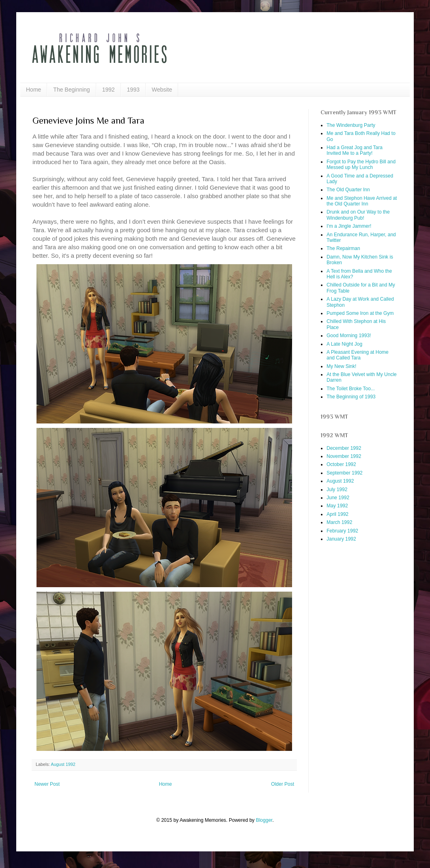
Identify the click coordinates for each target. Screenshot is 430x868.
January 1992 (341, 539)
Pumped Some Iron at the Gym (360, 313)
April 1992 (338, 514)
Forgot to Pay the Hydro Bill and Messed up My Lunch (361, 165)
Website (162, 90)
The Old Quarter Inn (348, 190)
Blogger (264, 820)
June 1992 (338, 498)
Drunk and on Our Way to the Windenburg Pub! (358, 215)
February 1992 (342, 531)
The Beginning (71, 90)
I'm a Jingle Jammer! (349, 226)
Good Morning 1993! (349, 336)
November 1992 (344, 456)
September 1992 (345, 473)
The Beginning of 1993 (351, 397)
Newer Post (47, 784)
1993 (133, 90)
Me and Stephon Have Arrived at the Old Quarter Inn (362, 201)
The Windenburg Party (351, 125)
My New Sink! (341, 366)
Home (33, 90)
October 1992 (341, 464)
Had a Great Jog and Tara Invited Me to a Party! (355, 150)
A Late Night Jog (344, 344)
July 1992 (337, 490)
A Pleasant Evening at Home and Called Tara (358, 355)
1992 (109, 90)
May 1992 (337, 506)
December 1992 (344, 448)
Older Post (283, 784)
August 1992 (63, 764)
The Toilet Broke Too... (351, 389)
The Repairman (343, 248)
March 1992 (339, 522)
